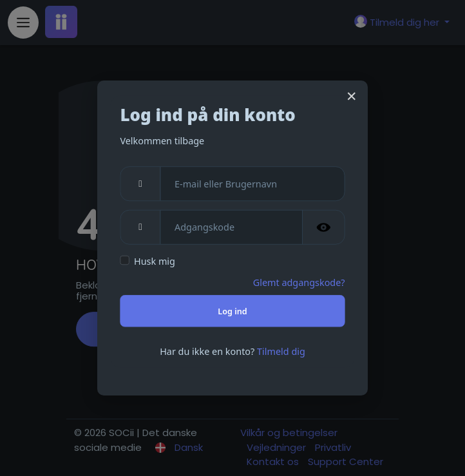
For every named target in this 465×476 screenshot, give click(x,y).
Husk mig (155, 262)
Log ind (232, 311)
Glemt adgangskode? (299, 282)
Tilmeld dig (281, 351)
